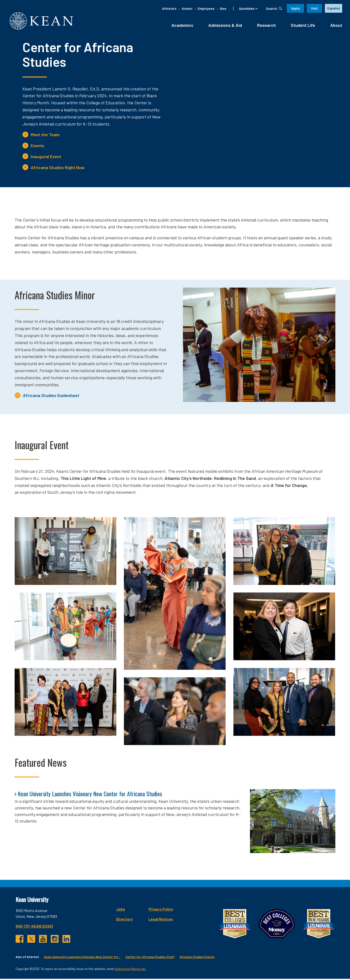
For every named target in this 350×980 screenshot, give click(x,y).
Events (37, 147)
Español (334, 8)
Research (266, 26)
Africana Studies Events (197, 958)
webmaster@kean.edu (130, 970)
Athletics (169, 8)
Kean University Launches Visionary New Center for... (82, 958)
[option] (334, 8)
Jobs (121, 910)
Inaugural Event (46, 157)
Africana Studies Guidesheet (51, 397)
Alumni (187, 8)
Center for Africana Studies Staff (150, 958)
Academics (182, 26)
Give (223, 8)
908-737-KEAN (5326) (34, 927)
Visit (314, 8)
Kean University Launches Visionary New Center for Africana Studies (90, 795)
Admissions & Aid (225, 26)
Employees (206, 8)
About (336, 26)
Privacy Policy (161, 910)
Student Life (303, 26)
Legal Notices (161, 920)
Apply (295, 8)
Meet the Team (45, 136)
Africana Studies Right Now (58, 168)
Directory (124, 920)
